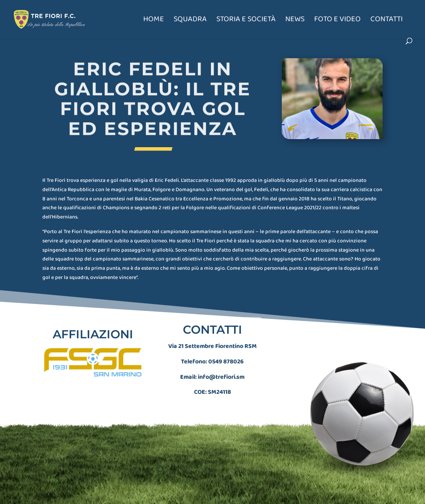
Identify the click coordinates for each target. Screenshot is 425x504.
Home (154, 21)
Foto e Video (337, 21)
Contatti (387, 21)
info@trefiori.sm (221, 372)
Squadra (190, 21)
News (295, 21)
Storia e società (246, 21)
